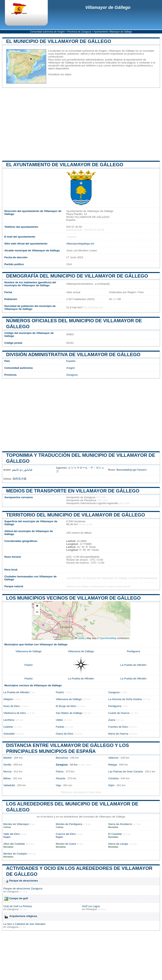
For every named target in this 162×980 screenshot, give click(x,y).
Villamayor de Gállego (108, 7)
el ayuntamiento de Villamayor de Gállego (65, 165)
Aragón (71, 368)
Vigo (59, 785)
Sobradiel (9, 734)
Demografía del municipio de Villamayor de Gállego (77, 276)
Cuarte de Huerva (119, 713)
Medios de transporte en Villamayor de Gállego (73, 491)
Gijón (111, 785)
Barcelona (62, 758)
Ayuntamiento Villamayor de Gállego (113, 32)
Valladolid (9, 785)
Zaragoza (72, 375)
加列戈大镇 (20, 479)
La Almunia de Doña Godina (125, 699)
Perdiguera (133, 651)
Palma (60, 771)
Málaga (113, 765)
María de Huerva (118, 734)
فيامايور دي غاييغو (22, 470)
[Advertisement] (81, 124)
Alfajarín (8, 699)
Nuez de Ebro (12, 706)
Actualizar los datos (60, 74)
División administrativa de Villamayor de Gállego (73, 354)
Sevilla (7, 765)
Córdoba (113, 778)
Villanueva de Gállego (29, 651)
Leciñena (9, 720)
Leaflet (80, 638)
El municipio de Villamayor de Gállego (59, 41)
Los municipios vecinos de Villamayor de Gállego (73, 598)
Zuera (112, 720)
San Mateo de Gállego (69, 713)
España (71, 361)
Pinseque (91, 909)
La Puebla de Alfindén (133, 665)
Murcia (7, 771)
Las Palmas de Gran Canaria (125, 771)
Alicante (61, 778)
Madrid (7, 758)
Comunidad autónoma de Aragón (47, 32)
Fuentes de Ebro (118, 727)
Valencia (113, 758)
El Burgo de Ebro (66, 706)
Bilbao (7, 778)
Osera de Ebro (65, 734)
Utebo (59, 720)
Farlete (60, 727)
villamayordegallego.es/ (80, 244)
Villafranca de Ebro (15, 713)
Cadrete (8, 727)
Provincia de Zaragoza (79, 32)
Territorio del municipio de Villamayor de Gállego (76, 515)
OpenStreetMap (108, 638)
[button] (37, 606)
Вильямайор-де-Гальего (132, 470)
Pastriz (29, 665)
